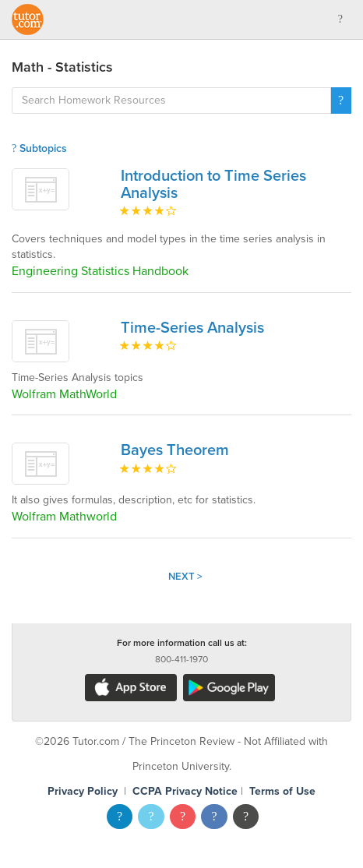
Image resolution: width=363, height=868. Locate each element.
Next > (185, 577)
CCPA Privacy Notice (185, 791)
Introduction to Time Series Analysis (213, 185)
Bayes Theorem (175, 450)
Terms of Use (282, 791)
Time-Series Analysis (192, 328)
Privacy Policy (83, 791)
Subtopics (39, 148)
